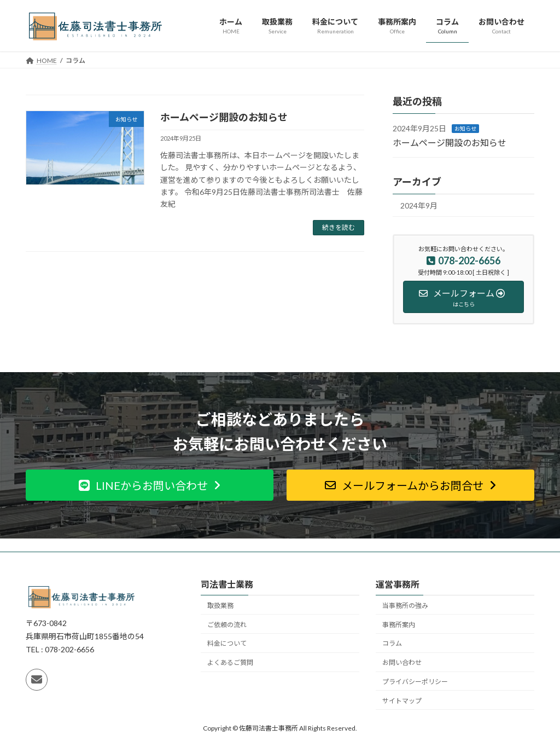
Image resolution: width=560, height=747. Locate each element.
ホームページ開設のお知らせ (224, 117)
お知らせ (465, 129)
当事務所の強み (405, 606)
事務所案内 (399, 625)
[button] (150, 485)
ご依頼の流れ (227, 625)
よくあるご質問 (230, 662)
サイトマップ (402, 701)
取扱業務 (220, 606)
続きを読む (339, 227)
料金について (227, 643)
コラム (392, 643)
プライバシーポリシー (415, 682)
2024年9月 (419, 205)
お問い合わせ (402, 662)
